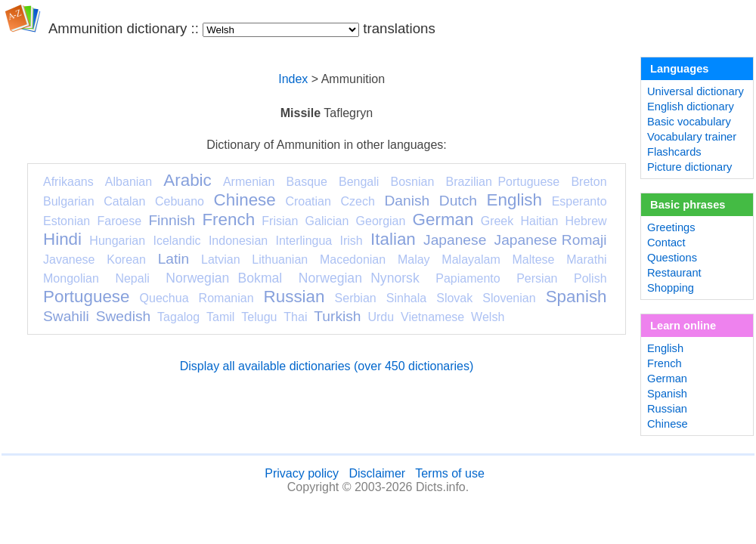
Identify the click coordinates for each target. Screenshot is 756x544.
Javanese (69, 260)
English (514, 200)
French (228, 219)
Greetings (671, 227)
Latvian (221, 260)
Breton (589, 182)
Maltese (533, 260)
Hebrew (586, 221)
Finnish (172, 220)
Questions (672, 258)
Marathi (586, 260)
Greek (497, 221)
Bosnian (413, 182)
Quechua (164, 298)
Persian (537, 278)
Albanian (129, 182)
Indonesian (238, 241)
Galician (327, 221)
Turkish (337, 316)
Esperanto (579, 201)
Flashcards (674, 152)
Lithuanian (280, 260)
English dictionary (691, 107)
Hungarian (117, 241)
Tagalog (178, 317)
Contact (666, 243)
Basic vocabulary (689, 122)
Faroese (119, 221)
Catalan (124, 201)
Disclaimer (377, 473)
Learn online (683, 326)
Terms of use (450, 473)
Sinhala (406, 298)
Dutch (458, 201)
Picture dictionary (689, 167)
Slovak (454, 298)
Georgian (381, 221)
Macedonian (353, 260)
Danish (407, 201)
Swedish (124, 316)
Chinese (245, 200)
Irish (352, 241)
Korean (126, 260)
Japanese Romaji (551, 240)
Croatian (308, 201)
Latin (174, 259)
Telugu (259, 317)
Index (293, 79)
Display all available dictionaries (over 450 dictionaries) (327, 366)
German (443, 219)
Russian (294, 297)
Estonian (67, 221)
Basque (307, 182)
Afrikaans (68, 182)
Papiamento (468, 278)
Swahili (66, 316)
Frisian (280, 221)
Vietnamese (432, 317)
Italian (393, 239)
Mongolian (71, 278)
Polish (590, 278)
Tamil (220, 317)
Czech (357, 201)
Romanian (226, 298)
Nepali (132, 278)
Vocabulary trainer (692, 137)
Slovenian (509, 298)
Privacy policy (302, 473)
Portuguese (87, 297)
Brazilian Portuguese (503, 182)
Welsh (488, 317)
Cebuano (180, 201)
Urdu (381, 317)
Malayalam (471, 260)
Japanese (455, 240)
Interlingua (304, 241)
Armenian (249, 182)
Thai (295, 317)
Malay (414, 260)
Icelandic (177, 241)
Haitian (539, 221)
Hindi (62, 239)
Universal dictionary (696, 91)
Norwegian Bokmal (224, 278)
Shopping (671, 288)
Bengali (359, 182)
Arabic (187, 180)
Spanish (576, 297)
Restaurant (674, 273)
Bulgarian (69, 201)
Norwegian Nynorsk (359, 278)
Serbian (356, 298)
